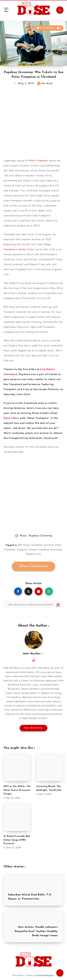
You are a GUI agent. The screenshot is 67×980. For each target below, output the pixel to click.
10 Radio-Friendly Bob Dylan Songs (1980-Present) (17, 840)
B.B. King (23, 545)
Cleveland (36, 545)
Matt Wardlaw (32, 654)
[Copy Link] (33, 605)
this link (18, 452)
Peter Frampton (38, 161)
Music (23, 536)
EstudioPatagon (45, 975)
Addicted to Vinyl (23, 702)
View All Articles (33, 728)
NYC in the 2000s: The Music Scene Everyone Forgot (17, 790)
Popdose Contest (27, 550)
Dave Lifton (11, 418)
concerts (49, 545)
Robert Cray (34, 554)
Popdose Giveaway (41, 536)
